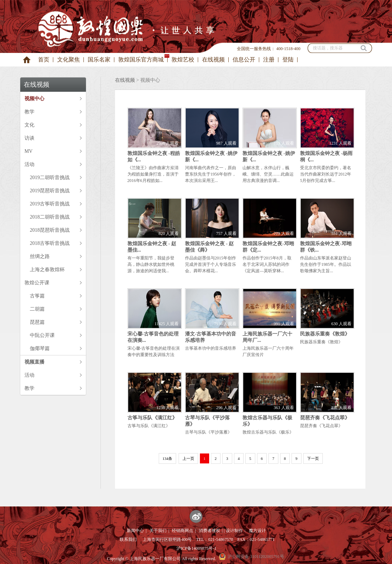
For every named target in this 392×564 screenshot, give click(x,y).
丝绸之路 (40, 256)
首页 (44, 60)
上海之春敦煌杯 (47, 270)
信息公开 (244, 60)
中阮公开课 (42, 335)
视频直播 (34, 362)
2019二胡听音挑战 (50, 178)
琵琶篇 (37, 322)
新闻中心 (135, 531)
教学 (29, 112)
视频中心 (34, 99)
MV (29, 151)
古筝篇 (37, 296)
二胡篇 (37, 309)
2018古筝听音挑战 (50, 243)
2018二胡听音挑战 (50, 217)
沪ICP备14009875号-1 (197, 548)
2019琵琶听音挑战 (50, 191)
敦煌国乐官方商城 (141, 60)
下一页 (313, 458)
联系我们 (128, 539)
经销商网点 (183, 531)
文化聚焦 (69, 60)
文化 (29, 125)
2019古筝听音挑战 (50, 204)
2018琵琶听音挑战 (50, 230)
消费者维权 (209, 531)
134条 (168, 458)
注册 (269, 60)
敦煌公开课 (37, 283)
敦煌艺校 (183, 60)
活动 (29, 164)
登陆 (288, 60)
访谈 (29, 138)
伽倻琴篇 (40, 348)
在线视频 (213, 60)
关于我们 (158, 531)
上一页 (188, 458)
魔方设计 (257, 531)
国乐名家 (99, 60)
